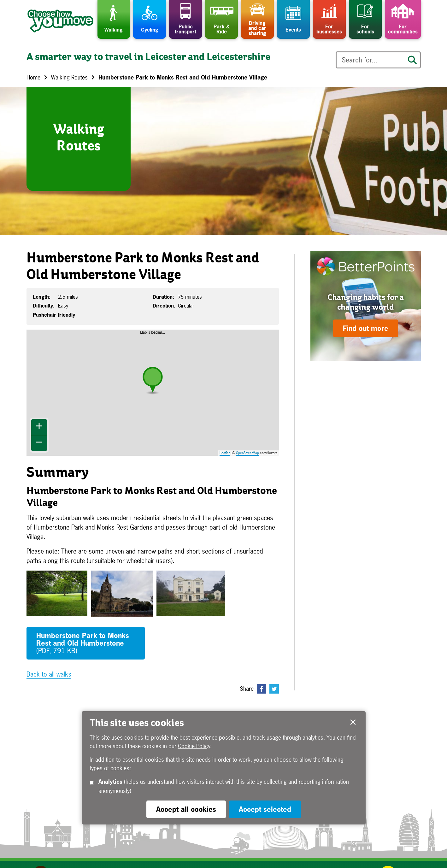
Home (33, 77)
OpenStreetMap (247, 453)
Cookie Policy (194, 746)
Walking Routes (69, 77)
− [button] (39, 443)
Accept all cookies (186, 809)
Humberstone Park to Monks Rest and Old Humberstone (83, 643)
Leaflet (225, 453)
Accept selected (353, 722)
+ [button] (39, 427)
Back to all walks (49, 674)
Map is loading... (156, 393)
